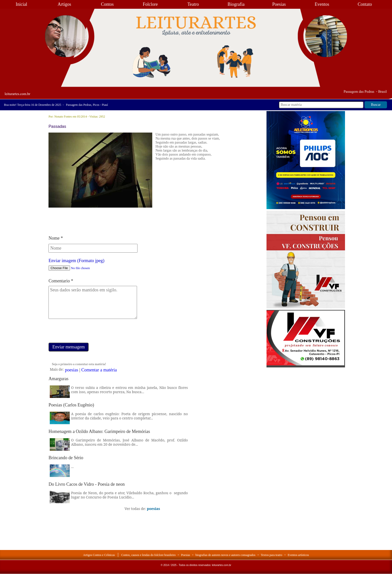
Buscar (376, 105)
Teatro (193, 4)
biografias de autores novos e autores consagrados (225, 555)
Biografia (236, 4)
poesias (72, 370)
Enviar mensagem (68, 347)
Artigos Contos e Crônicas (99, 555)
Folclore (150, 4)
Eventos (322, 4)
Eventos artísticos (298, 555)
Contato (365, 4)
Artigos (64, 4)
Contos (107, 4)
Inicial (21, 4)
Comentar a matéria (99, 370)
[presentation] (86, 333)
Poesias (279, 4)
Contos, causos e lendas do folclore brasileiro (148, 555)
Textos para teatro (271, 555)
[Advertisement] (306, 399)
